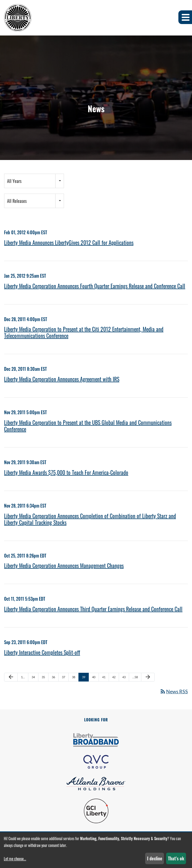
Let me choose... (15, 859)
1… (23, 677)
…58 (135, 677)
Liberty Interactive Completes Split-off (42, 652)
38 (74, 677)
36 (53, 677)
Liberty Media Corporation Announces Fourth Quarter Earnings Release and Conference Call (95, 286)
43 (124, 677)
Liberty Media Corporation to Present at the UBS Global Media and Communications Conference (88, 426)
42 (114, 677)
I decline (155, 858)
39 (84, 677)
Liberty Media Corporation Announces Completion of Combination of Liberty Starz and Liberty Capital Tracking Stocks (90, 519)
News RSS (174, 691)
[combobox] (34, 181)
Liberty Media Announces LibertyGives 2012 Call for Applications (69, 242)
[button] (185, 17)
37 (63, 677)
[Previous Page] (11, 677)
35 (43, 677)
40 (94, 677)
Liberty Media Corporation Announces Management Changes (64, 565)
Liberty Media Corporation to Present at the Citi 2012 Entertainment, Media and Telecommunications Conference (84, 332)
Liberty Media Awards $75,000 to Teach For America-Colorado (66, 472)
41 (104, 677)
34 (33, 677)
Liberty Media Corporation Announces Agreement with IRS (62, 379)
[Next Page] (148, 677)
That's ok (176, 858)
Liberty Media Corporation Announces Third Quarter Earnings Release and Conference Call (93, 609)
